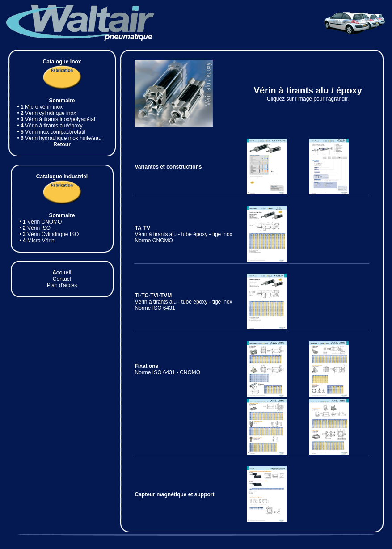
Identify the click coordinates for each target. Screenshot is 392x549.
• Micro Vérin (37, 241)
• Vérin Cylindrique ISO (49, 234)
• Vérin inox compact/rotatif (52, 132)
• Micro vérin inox (40, 107)
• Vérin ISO (35, 228)
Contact (62, 279)
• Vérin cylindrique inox (47, 113)
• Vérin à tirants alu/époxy (50, 126)
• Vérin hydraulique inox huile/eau (59, 138)
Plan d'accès (62, 285)
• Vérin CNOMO (41, 222)
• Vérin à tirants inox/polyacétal (56, 119)
